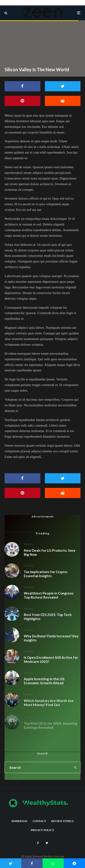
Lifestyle (29, 566)
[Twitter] (47, 843)
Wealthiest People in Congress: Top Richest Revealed (49, 596)
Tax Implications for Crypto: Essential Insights (46, 574)
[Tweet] (63, 86)
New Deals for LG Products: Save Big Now (50, 552)
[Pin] (22, 101)
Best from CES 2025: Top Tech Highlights (48, 619)
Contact (39, 821)
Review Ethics (62, 821)
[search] (75, 767)
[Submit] (63, 101)
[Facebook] (38, 843)
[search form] (38, 767)
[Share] (22, 86)
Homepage (19, 821)
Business (29, 544)
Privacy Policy (42, 830)
